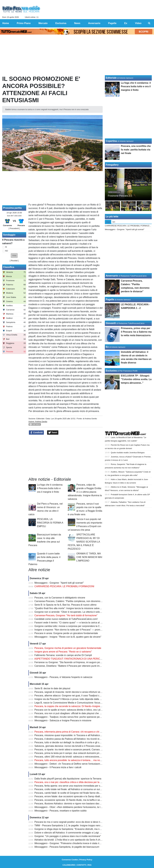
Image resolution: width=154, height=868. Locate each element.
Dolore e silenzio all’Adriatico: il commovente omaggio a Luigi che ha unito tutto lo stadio (81, 833)
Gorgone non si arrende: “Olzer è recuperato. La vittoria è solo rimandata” (73, 612)
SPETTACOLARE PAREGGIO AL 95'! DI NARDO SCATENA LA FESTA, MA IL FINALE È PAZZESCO (84, 542)
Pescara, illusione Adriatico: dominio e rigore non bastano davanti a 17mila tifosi (76, 804)
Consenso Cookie (70, 860)
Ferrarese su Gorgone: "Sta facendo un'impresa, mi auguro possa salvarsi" (74, 662)
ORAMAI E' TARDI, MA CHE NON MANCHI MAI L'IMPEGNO (89, 557)
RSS (89, 865)
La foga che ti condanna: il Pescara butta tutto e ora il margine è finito (50, 488)
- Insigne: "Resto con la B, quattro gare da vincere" (68, 637)
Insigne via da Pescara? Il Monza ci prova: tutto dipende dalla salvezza (72, 699)
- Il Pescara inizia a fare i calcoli (58, 767)
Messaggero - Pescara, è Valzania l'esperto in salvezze (63, 677)
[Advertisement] (66, 456)
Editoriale (40, 419)
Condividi (36, 433)
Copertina (111, 141)
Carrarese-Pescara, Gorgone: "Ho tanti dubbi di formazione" (66, 615)
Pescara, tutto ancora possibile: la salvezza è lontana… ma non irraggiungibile (76, 760)
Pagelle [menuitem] (112, 23)
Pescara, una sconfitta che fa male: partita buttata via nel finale (136, 150)
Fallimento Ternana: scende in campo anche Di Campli (63, 655)
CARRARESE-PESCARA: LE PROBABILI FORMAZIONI (64, 586)
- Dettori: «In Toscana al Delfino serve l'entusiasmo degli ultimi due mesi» (80, 764)
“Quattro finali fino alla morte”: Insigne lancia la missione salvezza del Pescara (75, 608)
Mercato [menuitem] (43, 23)
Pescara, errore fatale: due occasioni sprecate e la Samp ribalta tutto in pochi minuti (78, 796)
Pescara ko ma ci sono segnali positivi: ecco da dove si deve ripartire (71, 822)
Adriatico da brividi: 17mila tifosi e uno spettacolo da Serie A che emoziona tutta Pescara (81, 840)
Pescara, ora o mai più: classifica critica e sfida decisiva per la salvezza (72, 782)
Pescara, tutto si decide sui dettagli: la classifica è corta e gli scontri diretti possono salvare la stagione (88, 742)
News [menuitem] (77, 23)
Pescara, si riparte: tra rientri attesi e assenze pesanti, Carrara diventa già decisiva (78, 750)
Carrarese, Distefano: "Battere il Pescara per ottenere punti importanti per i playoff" (78, 666)
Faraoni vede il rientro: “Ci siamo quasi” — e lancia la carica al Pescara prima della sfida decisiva (85, 623)
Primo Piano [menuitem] (24, 23)
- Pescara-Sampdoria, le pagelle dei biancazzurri (67, 847)
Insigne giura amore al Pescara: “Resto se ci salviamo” (63, 652)
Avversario (112, 276)
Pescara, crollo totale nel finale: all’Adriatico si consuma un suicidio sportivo (74, 789)
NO (7, 251)
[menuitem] (149, 23)
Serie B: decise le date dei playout (52, 688)
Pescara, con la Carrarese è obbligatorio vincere (60, 598)
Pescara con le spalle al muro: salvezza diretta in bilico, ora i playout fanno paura (77, 710)
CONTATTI (81, 865)
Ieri (114, 222)
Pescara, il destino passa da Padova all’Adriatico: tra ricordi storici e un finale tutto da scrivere (84, 739)
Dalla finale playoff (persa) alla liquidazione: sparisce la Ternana (68, 779)
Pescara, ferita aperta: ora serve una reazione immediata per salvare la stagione (77, 786)
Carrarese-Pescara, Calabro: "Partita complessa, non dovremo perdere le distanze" (78, 601)
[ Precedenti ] (14, 228)
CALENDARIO (69, 865)
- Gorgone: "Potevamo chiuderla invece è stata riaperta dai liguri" (75, 843)
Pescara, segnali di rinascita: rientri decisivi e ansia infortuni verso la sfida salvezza (78, 692)
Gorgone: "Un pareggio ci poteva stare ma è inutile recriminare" (68, 836)
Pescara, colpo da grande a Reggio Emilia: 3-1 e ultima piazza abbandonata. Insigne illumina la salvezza (85, 492)
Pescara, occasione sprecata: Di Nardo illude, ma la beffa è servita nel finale (74, 800)
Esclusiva (111, 371)
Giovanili (111, 323)
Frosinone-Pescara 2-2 (120, 196)
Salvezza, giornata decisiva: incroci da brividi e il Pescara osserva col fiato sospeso (78, 746)
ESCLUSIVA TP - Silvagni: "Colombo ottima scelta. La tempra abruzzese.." (136, 379)
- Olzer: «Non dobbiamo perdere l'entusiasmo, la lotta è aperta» (75, 807)
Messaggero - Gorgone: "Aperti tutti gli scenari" (59, 583)
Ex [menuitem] (126, 23)
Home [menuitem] (6, 23)
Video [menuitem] (138, 23)
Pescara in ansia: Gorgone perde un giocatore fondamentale (66, 633)
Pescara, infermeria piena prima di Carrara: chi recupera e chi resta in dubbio (75, 732)
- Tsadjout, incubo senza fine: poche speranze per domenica (73, 717)
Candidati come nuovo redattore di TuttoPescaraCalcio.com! (66, 619)
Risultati (14, 261)
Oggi (108, 222)
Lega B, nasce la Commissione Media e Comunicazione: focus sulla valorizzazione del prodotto (85, 703)
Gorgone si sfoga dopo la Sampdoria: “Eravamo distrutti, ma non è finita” (73, 829)
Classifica (9, 267)
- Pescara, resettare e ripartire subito (61, 811)
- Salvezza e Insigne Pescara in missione (63, 720)
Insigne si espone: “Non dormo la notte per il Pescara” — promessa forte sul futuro (78, 630)
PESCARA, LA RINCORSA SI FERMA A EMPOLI (50, 523)
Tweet (53, 433)
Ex (107, 347)
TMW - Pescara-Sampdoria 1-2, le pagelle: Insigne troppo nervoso (69, 825)
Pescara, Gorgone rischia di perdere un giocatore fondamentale (68, 648)
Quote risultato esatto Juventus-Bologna (128, 453)
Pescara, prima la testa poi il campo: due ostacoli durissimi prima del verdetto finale (78, 753)
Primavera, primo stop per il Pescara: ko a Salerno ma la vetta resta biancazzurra (136, 332)
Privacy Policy (86, 860)
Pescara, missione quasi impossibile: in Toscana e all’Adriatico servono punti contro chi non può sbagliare (90, 735)
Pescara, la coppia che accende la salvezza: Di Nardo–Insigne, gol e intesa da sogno (79, 706)
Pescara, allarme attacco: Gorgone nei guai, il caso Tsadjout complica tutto (74, 696)
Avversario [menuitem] (94, 23)
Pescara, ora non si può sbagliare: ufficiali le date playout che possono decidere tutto (79, 713)
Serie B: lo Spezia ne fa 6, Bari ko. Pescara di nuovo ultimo (66, 605)
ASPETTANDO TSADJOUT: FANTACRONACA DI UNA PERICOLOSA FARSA (75, 659)
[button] (14, 256)
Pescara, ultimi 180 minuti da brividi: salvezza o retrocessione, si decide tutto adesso (79, 757)
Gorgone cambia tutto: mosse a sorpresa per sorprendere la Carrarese (72, 626)
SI (6, 247)
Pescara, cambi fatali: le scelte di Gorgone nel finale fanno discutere (70, 793)
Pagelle (110, 299)
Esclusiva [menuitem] (61, 23)
